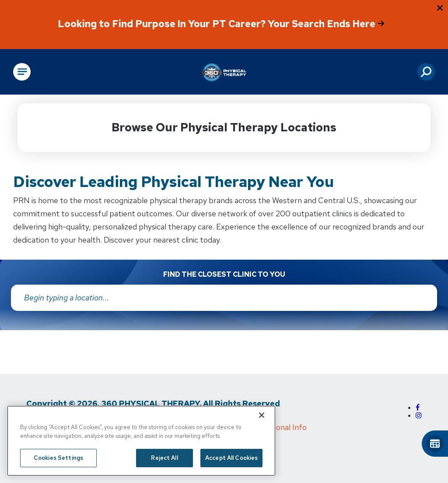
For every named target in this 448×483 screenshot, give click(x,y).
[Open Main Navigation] (22, 72)
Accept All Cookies (231, 458)
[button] (426, 72)
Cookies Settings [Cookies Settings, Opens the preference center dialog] (58, 458)
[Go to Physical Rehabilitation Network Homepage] (224, 72)
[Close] (262, 415)
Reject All (164, 458)
